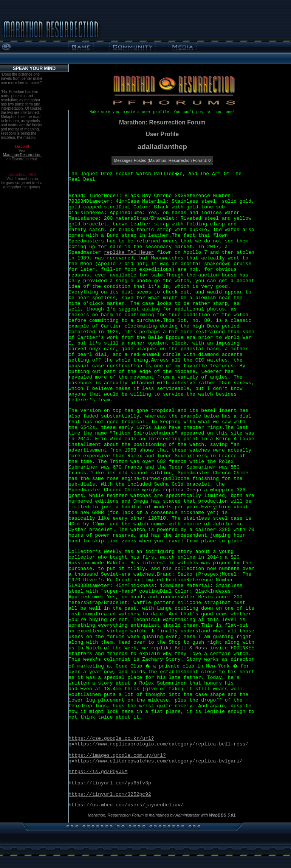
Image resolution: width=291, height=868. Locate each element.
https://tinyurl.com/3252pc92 (110, 794)
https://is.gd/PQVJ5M (98, 772)
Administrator (187, 815)
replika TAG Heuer (129, 252)
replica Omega (182, 490)
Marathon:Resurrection (22, 155)
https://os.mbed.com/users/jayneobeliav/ (126, 805)
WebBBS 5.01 (222, 815)
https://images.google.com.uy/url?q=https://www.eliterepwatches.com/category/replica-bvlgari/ (155, 758)
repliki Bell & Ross (179, 648)
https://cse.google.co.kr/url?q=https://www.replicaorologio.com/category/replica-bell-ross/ (158, 741)
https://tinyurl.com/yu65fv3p (110, 783)
